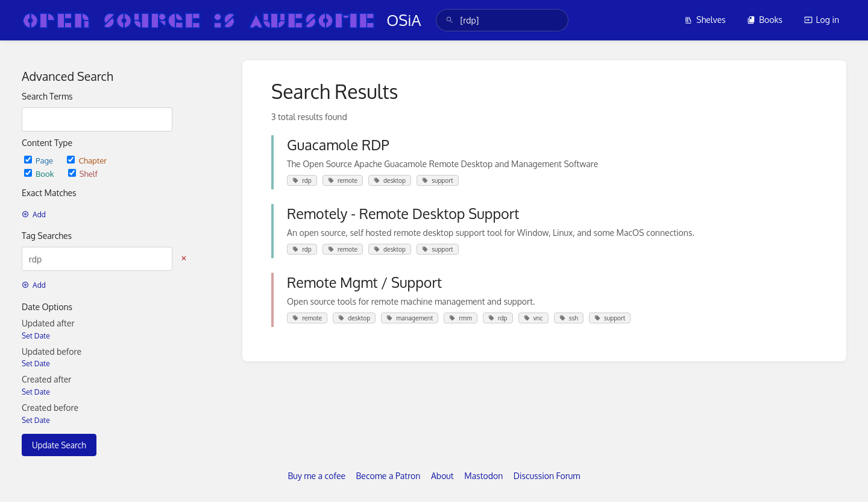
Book (40, 173)
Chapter (87, 160)
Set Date (36, 336)
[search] (502, 20)
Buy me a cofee (317, 476)
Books (765, 20)
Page (39, 160)
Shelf (83, 173)
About (442, 476)
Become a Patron (388, 476)
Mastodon (483, 476)
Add (34, 214)
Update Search (59, 445)
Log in (822, 20)
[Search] (450, 20)
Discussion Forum (547, 476)
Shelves (705, 20)
